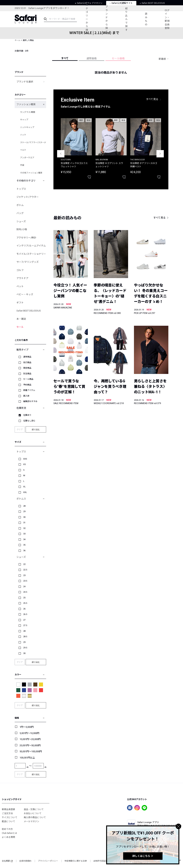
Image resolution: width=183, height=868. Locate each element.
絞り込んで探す (126, 19)
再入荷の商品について (35, 817)
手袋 (22, 165)
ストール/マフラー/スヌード (33, 143)
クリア (20, 430)
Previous (61, 154)
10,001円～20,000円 (30, 739)
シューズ (21, 221)
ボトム (20, 205)
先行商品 (27, 363)
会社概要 (7, 861)
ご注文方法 (7, 813)
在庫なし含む (29, 421)
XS (25, 464)
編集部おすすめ (30, 401)
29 (24, 512)
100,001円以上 (27, 758)
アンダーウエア (27, 158)
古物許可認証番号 (101, 861)
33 (24, 534)
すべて (65, 58)
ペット (20, 286)
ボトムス (21, 499)
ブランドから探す (107, 19)
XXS (25, 459)
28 (24, 506)
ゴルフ (20, 270)
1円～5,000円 (27, 727)
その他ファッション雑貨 (31, 173)
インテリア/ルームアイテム (31, 246)
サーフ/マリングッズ (28, 262)
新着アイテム (29, 390)
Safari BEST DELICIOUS (29, 311)
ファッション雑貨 (26, 104)
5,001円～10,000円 (29, 733)
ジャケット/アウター (28, 197)
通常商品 (27, 357)
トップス (21, 189)
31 (24, 523)
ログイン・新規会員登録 (167, 19)
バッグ (20, 213)
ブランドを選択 (25, 82)
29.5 (25, 648)
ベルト (23, 150)
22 (24, 564)
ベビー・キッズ (25, 294)
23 (24, 575)
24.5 (25, 592)
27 (24, 620)
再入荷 (26, 396)
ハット (23, 135)
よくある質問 (8, 837)
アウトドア (22, 278)
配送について (8, 821)
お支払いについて (33, 813)
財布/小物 (22, 229)
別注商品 (27, 374)
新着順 (162, 59)
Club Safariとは (9, 833)
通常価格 (91, 58)
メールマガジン (31, 821)
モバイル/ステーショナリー (31, 254)
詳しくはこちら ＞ (143, 856)
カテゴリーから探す (87, 19)
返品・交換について (34, 809)
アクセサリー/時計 (26, 238)
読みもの (146, 19)
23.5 (25, 581)
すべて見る (152, 99)
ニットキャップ (27, 127)
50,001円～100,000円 (31, 751)
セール (20, 327)
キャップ (24, 120)
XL (24, 487)
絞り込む (36, 429)
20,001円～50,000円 (30, 745)
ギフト (20, 303)
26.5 (25, 614)
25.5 (25, 603)
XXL (25, 492)
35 (24, 545)
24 (24, 587)
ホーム (17, 40)
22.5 (25, 570)
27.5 (25, 625)
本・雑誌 (21, 319)
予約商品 (27, 385)
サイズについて (10, 817)
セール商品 (28, 379)
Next (160, 154)
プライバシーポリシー (48, 861)
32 (24, 528)
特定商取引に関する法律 (76, 861)
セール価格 (118, 58)
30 (24, 517)
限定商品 (27, 368)
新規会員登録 (8, 809)
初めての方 (7, 829)
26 (24, 609)
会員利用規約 (25, 861)
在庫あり (27, 415)
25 (24, 598)
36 (24, 551)
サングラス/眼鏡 (28, 112)
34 (24, 539)
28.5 (25, 637)
